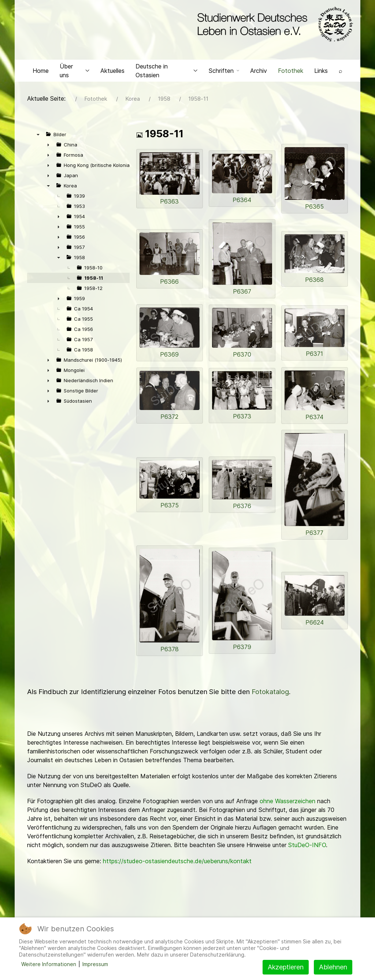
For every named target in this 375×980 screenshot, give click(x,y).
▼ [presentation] (38, 139)
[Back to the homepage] (273, 25)
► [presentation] (48, 150)
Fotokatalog (270, 696)
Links (321, 75)
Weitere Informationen (49, 964)
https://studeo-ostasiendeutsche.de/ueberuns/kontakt (177, 866)
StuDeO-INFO (307, 850)
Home (41, 75)
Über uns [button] (75, 75)
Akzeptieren (286, 967)
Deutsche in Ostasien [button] (167, 75)
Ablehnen (333, 967)
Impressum (95, 964)
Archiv (259, 75)
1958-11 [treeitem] (94, 283)
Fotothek (291, 75)
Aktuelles (112, 75)
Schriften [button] (224, 75)
